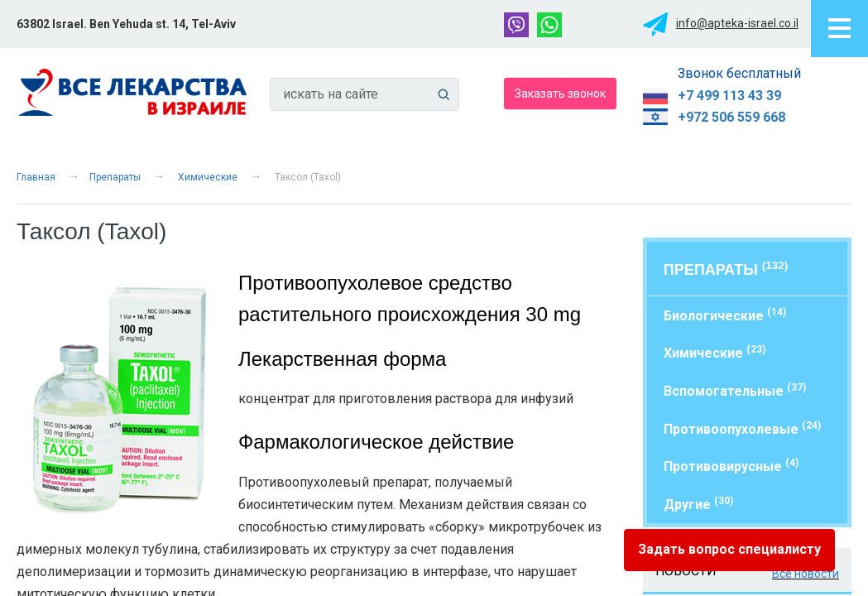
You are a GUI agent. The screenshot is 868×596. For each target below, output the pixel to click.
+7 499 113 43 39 (729, 96)
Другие (698, 504)
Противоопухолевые (742, 428)
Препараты (115, 177)
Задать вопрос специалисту (729, 549)
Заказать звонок (560, 93)
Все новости (806, 574)
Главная (36, 177)
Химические (208, 177)
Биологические (725, 315)
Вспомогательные (735, 390)
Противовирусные (731, 466)
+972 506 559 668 (731, 117)
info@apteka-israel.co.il (737, 23)
